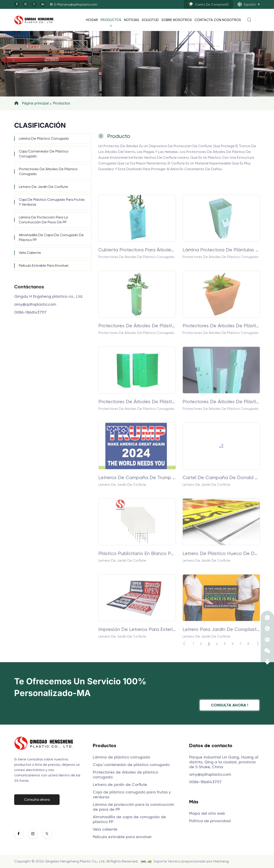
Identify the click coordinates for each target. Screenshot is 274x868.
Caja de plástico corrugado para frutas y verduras (52, 202)
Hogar (92, 20)
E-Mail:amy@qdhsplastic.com (76, 4)
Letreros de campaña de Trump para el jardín (137, 516)
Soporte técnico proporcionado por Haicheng (191, 861)
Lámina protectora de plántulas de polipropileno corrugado (221, 288)
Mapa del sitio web (207, 813)
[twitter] (34, 4)
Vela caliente (30, 253)
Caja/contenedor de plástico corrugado (44, 154)
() (212, 4)
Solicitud (150, 20)
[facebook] (17, 4)
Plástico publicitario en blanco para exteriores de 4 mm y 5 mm (137, 592)
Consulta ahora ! (229, 705)
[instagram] (25, 4)
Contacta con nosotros (218, 20)
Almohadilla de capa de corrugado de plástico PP (51, 237)
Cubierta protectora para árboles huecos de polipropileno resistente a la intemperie (137, 288)
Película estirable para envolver (44, 265)
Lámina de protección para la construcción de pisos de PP (43, 220)
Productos (111, 20)
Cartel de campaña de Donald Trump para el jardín (221, 516)
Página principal (35, 103)
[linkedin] (43, 4)
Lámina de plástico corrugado (44, 138)
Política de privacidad (210, 821)
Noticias (132, 20)
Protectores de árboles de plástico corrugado (48, 171)
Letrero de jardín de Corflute (43, 187)
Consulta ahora (37, 800)
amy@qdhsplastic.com (35, 304)
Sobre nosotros (177, 20)
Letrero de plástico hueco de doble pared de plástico (221, 592)
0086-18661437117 (30, 312)
